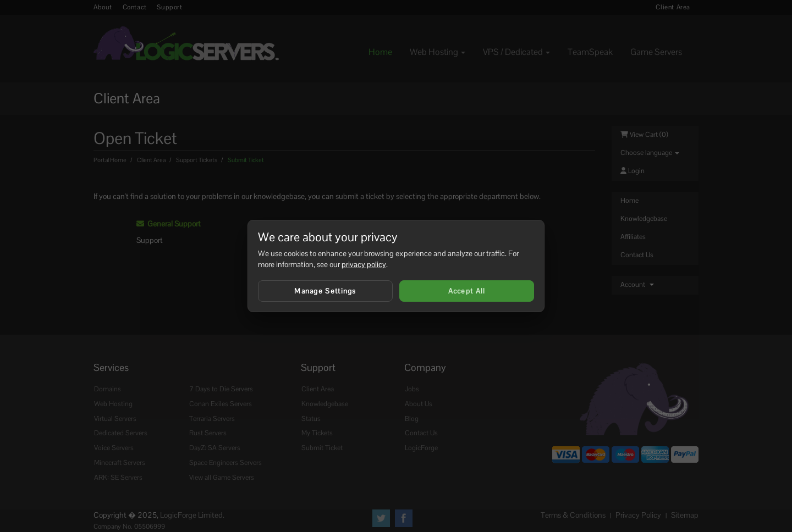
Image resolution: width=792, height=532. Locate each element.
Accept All (467, 291)
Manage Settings (325, 291)
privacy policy (364, 264)
